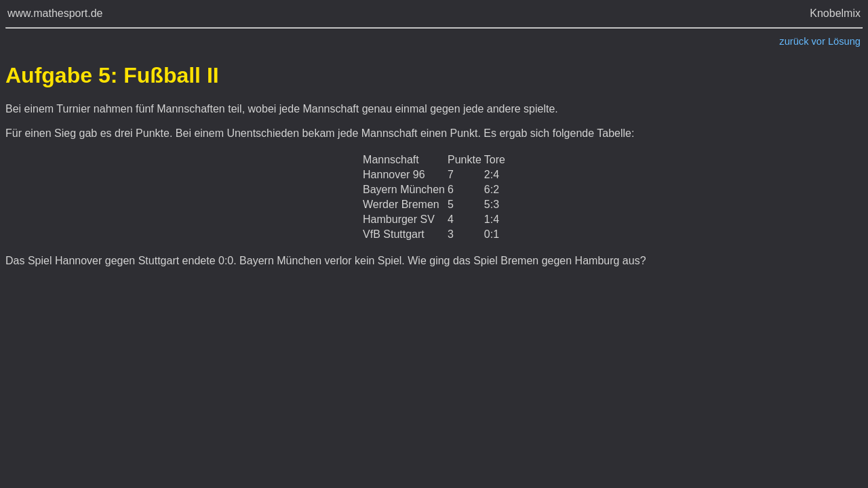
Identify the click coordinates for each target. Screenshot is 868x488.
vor (818, 41)
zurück (794, 41)
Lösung (844, 41)
